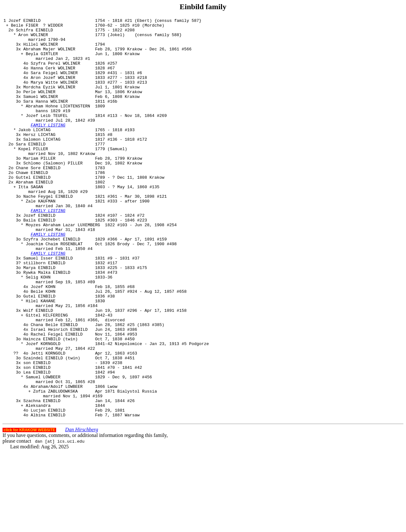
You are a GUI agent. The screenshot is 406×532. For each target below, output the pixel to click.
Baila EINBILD (39, 261)
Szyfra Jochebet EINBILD (52, 284)
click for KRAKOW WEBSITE (29, 510)
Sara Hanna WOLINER (45, 118)
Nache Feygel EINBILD (48, 232)
